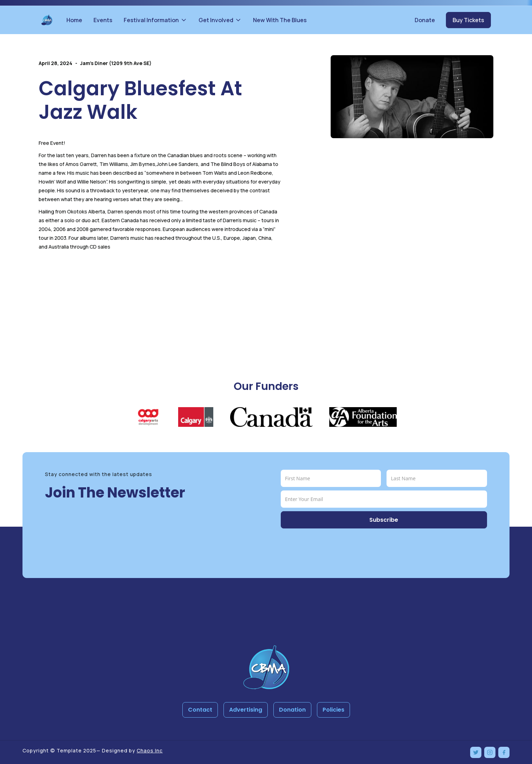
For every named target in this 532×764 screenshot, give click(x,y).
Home (74, 20)
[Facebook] (504, 752)
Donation (292, 710)
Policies (333, 710)
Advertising (246, 710)
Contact (200, 710)
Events (103, 20)
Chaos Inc (150, 750)
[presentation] (334, 546)
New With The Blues (280, 20)
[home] (47, 20)
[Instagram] (490, 752)
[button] (155, 20)
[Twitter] (476, 752)
